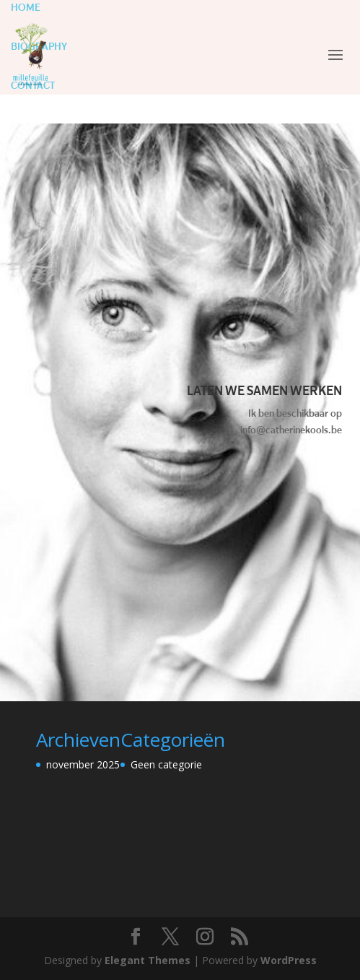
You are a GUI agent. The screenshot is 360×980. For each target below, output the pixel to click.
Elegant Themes (148, 960)
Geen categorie (166, 764)
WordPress (289, 960)
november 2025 (83, 764)
